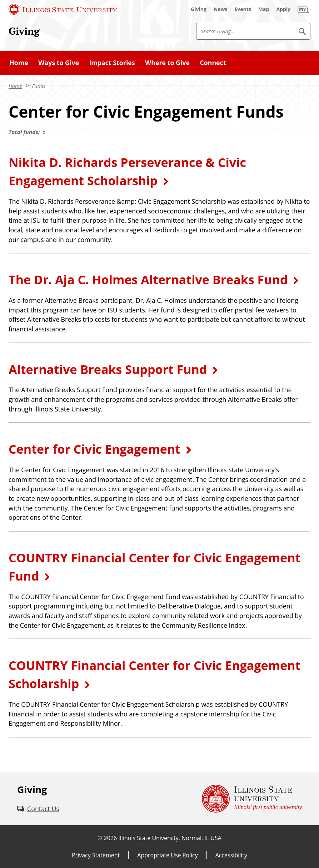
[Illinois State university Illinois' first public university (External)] (252, 799)
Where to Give (167, 63)
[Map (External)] (264, 9)
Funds (39, 86)
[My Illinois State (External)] (303, 9)
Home (19, 63)
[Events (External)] (243, 9)
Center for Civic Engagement (94, 449)
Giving (24, 31)
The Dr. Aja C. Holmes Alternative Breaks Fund (148, 280)
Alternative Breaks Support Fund (108, 369)
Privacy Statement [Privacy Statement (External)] (96, 855)
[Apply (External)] (283, 9)
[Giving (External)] (199, 9)
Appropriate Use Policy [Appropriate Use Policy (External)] (167, 855)
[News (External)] (221, 9)
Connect (213, 63)
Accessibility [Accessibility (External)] (231, 855)
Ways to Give (59, 63)
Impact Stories (112, 63)
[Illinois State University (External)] (63, 9)
